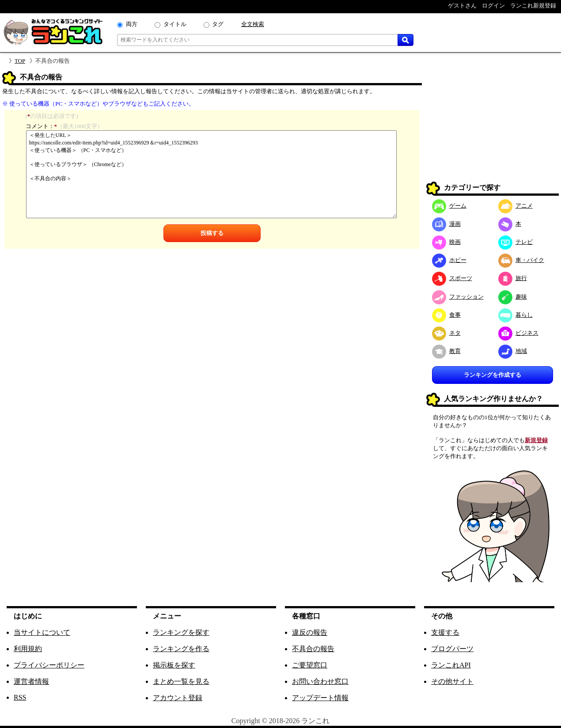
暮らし (516, 315)
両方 (132, 24)
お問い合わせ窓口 (320, 681)
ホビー (449, 260)
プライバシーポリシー (49, 665)
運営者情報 (31, 681)
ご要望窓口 (310, 665)
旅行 (513, 278)
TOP (20, 61)
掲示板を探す (174, 665)
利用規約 (28, 649)
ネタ (446, 333)
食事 (446, 315)
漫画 (446, 224)
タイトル (175, 24)
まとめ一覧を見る (181, 681)
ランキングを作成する (493, 375)
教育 (446, 351)
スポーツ (452, 278)
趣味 (513, 297)
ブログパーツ (452, 649)
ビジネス (518, 333)
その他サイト (452, 681)
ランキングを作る (181, 649)
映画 (446, 242)
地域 (513, 351)
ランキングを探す (181, 632)
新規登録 (536, 440)
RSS (20, 697)
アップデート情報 (320, 698)
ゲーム (449, 206)
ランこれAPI (451, 665)
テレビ (516, 242)
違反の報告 (310, 632)
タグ (218, 24)
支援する (445, 632)
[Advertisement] (493, 126)
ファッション (458, 297)
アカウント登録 (178, 698)
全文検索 (253, 24)
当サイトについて (42, 632)
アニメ (516, 206)
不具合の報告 (313, 649)
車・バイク (521, 260)
